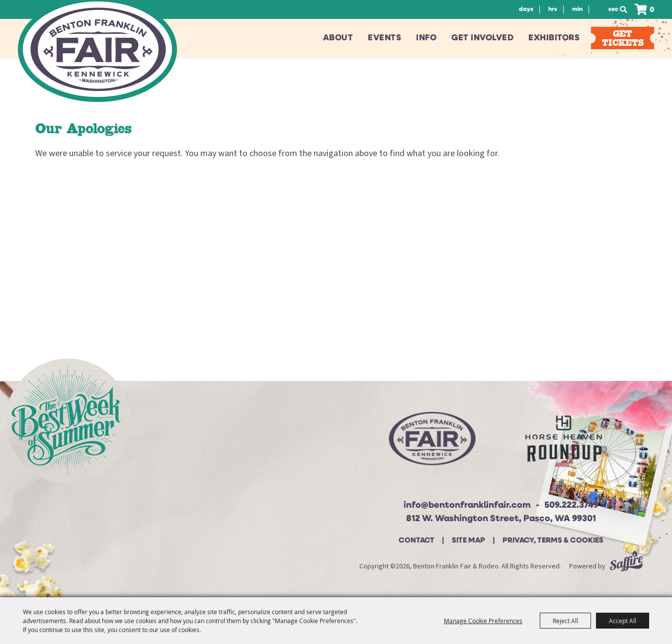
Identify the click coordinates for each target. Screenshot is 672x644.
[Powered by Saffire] (626, 566)
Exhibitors (554, 38)
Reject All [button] (565, 621)
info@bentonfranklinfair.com (467, 506)
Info (426, 38)
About (338, 38)
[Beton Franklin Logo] (431, 443)
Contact (417, 541)
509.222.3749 (571, 506)
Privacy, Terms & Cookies (553, 541)
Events (384, 38)
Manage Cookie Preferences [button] (483, 621)
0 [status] (652, 10)
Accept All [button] (623, 621)
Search (626, 9)
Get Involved (482, 38)
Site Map (468, 541)
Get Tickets (623, 38)
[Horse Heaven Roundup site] (564, 442)
